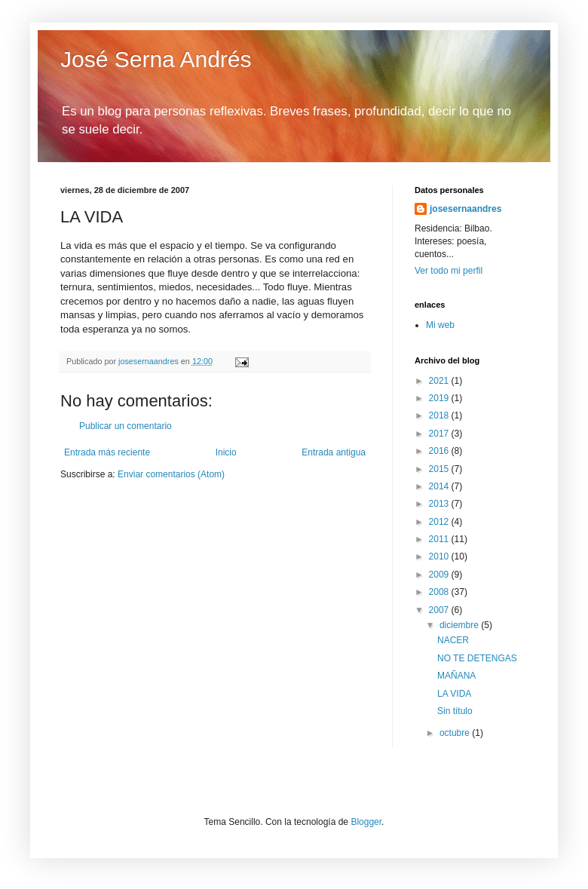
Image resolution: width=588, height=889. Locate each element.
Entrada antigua (334, 452)
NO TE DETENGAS (477, 658)
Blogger (366, 822)
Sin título (455, 711)
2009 (440, 575)
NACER (453, 640)
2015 (440, 469)
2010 (440, 556)
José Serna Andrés (156, 59)
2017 (440, 434)
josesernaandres (465, 209)
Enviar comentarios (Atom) (171, 474)
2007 (440, 610)
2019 (440, 398)
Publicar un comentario (126, 426)
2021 (440, 381)
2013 (440, 504)
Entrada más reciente (107, 452)
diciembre (460, 625)
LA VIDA (454, 694)
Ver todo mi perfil (449, 271)
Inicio (226, 452)
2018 (440, 415)
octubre (456, 733)
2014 (440, 486)
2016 (440, 451)
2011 (440, 539)
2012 (440, 522)
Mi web (440, 325)
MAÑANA (456, 676)
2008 (440, 592)
